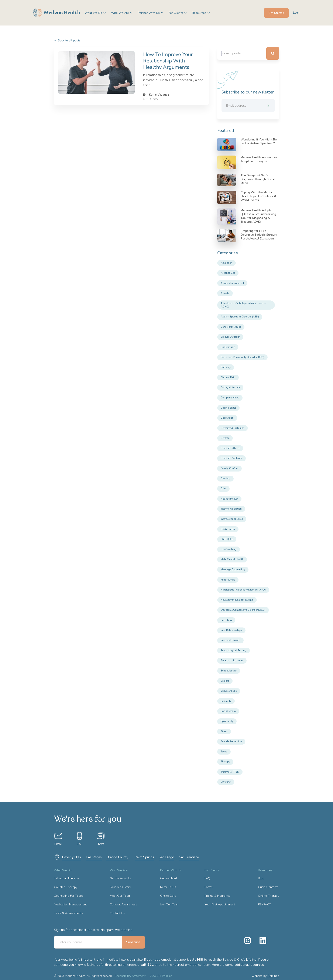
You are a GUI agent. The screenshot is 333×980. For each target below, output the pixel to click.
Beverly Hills (71, 857)
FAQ (207, 878)
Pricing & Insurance (217, 896)
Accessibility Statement (130, 976)
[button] (94, 13)
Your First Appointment (220, 904)
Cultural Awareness (123, 904)
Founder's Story (120, 887)
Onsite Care (168, 896)
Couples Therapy (66, 887)
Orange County (117, 857)
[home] (56, 13)
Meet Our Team (120, 896)
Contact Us (117, 913)
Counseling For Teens (69, 896)
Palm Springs (144, 857)
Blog (261, 878)
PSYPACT (265, 904)
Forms (209, 887)
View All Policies (161, 976)
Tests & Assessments (68, 913)
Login (297, 13)
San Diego (166, 857)
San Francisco (189, 857)
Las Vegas (94, 857)
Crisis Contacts (268, 887)
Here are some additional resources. (238, 965)
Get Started (276, 13)
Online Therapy (269, 896)
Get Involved (169, 878)
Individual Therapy (66, 878)
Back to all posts (67, 40)
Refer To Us (168, 887)
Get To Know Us (121, 878)
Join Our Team (170, 904)
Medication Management (70, 904)
